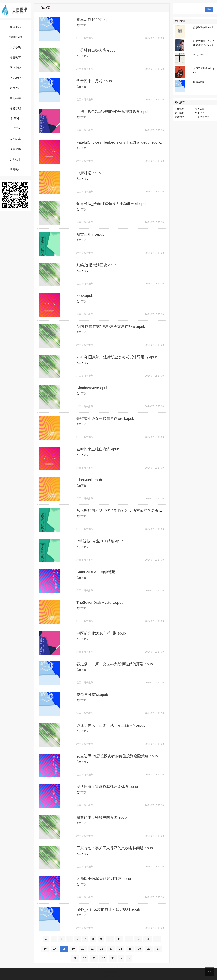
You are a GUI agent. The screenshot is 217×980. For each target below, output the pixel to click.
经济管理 (15, 108)
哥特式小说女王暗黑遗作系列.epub (105, 418)
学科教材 (15, 169)
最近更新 (15, 27)
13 (138, 939)
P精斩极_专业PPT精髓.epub (100, 541)
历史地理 (15, 78)
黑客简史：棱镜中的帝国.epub (102, 817)
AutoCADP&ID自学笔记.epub (101, 572)
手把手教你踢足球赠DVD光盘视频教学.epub (113, 112)
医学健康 (15, 149)
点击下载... (82, 25)
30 (85, 958)
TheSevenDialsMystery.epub (100, 603)
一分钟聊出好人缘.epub (96, 50)
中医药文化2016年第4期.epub (101, 633)
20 (83, 949)
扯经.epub (85, 296)
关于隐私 (179, 113)
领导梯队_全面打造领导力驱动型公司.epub (112, 204)
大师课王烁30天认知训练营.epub (104, 879)
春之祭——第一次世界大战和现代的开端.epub (115, 664)
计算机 (15, 119)
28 (158, 949)
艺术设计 (15, 88)
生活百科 (15, 129)
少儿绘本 (15, 159)
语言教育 (15, 58)
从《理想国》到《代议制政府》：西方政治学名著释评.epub (126, 511)
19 (73, 949)
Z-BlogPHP (104, 976)
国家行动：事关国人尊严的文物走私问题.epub (115, 848)
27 (149, 949)
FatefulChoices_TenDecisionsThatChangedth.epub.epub (123, 142)
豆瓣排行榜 (15, 37)
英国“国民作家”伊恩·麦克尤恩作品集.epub (111, 326)
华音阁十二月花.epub (94, 81)
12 (129, 939)
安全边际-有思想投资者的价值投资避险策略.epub (117, 756)
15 (157, 939)
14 (147, 939)
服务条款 (200, 109)
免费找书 (179, 117)
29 (75, 958)
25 (130, 949)
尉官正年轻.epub (90, 234)
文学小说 (15, 47)
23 (111, 949)
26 (139, 949)
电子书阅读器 (202, 117)
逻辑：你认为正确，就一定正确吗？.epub (111, 725)
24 (120, 949)
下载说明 (179, 109)
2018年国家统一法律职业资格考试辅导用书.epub (117, 357)
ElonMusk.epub (89, 480)
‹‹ (46, 939)
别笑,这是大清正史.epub (97, 265)
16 (45, 949)
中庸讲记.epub (89, 173)
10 (110, 939)
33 (113, 958)
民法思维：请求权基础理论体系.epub (107, 787)
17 (55, 949)
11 (119, 939)
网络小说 (15, 68)
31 (94, 958)
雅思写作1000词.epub (95, 20)
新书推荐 (88, 38)
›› (129, 958)
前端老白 (127, 976)
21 (92, 949)
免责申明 (200, 113)
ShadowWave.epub (93, 388)
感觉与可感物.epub (92, 695)
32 (103, 958)
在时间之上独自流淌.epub (98, 449)
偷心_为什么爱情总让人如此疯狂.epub (108, 909)
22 (102, 949)
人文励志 (15, 139)
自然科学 (15, 98)
